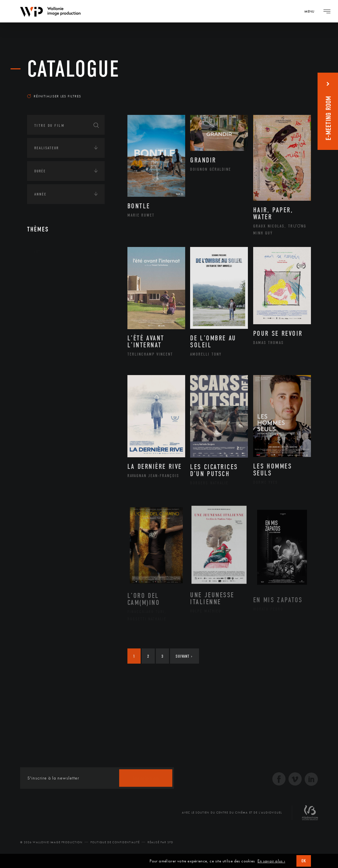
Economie (43, 313)
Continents (46, 272)
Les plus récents (288, 87)
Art (37, 252)
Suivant (184, 656)
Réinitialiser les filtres (54, 96)
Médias (41, 333)
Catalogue (73, 69)
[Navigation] (312, 11)
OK (304, 861)
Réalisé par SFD (160, 842)
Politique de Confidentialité (115, 842)
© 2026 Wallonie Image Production (51, 842)
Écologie (43, 293)
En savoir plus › (271, 861)
